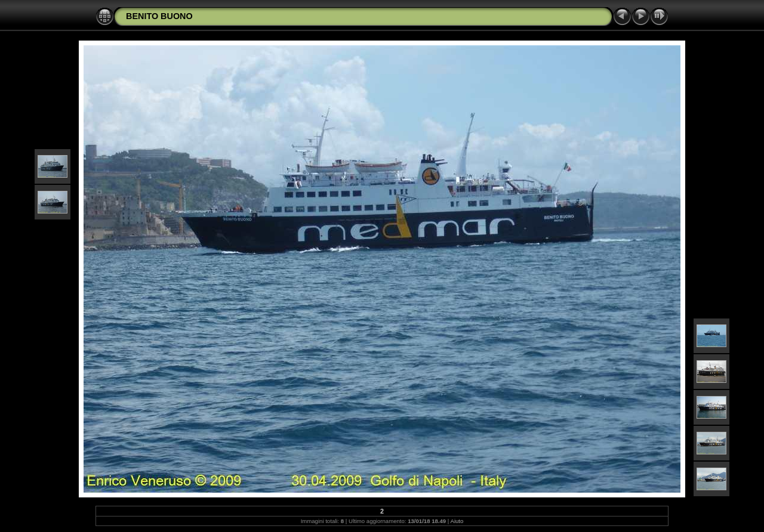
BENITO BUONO (159, 16)
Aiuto (457, 521)
